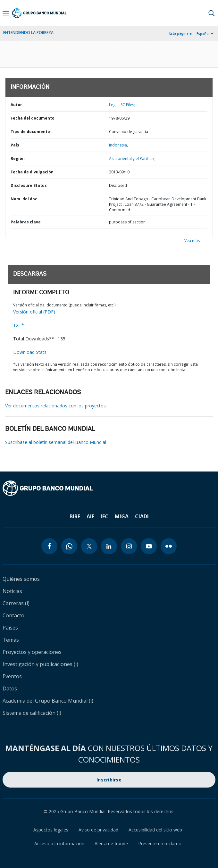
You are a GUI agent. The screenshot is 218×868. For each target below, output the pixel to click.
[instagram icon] (129, 546)
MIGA (122, 516)
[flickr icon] (169, 546)
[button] (212, 13)
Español (203, 34)
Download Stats (30, 352)
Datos (10, 689)
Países (10, 628)
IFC (105, 516)
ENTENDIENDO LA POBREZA (28, 33)
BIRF (75, 516)
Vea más (192, 241)
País (15, 145)
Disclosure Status (29, 185)
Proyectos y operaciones (32, 652)
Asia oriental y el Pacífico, (132, 159)
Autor (16, 105)
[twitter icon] (89, 546)
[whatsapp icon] (69, 546)
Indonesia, (118, 145)
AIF (90, 516)
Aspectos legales (51, 830)
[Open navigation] (6, 13)
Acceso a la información (59, 843)
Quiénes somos (21, 579)
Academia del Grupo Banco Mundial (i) (48, 701)
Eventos (12, 676)
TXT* (19, 325)
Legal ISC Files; (122, 105)
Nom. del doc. (25, 199)
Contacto (13, 615)
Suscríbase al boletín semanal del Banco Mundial (56, 442)
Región (18, 159)
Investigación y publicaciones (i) (40, 664)
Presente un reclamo (160, 843)
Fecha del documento (33, 118)
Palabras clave (26, 222)
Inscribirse (109, 780)
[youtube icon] (149, 546)
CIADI (142, 516)
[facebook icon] (49, 546)
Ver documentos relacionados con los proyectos (55, 406)
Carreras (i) (16, 603)
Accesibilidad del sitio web (155, 830)
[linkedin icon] (109, 546)
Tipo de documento (30, 132)
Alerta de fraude (111, 843)
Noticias (12, 591)
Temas (11, 640)
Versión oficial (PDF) (34, 312)
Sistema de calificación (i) (32, 713)
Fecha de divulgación (32, 172)
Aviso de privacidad (98, 830)
